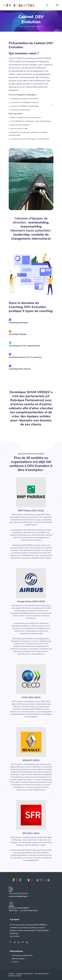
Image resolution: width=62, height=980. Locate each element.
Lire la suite (14, 936)
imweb (19, 976)
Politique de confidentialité (22, 955)
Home (21, 26)
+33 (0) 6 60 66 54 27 (19, 893)
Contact (15, 962)
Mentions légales (18, 959)
